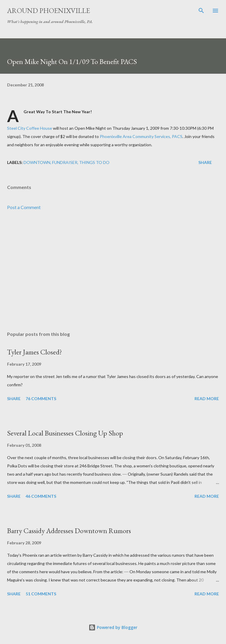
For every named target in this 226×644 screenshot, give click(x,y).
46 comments (41, 496)
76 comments (41, 399)
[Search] (201, 11)
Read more (207, 399)
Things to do (94, 162)
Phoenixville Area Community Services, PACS (141, 136)
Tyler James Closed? (35, 352)
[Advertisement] (113, 271)
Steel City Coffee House (30, 128)
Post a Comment (24, 207)
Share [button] (205, 162)
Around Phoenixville (49, 10)
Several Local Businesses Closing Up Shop (65, 433)
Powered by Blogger (113, 627)
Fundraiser (65, 162)
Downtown (37, 162)
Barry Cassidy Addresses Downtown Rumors (69, 531)
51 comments (41, 594)
